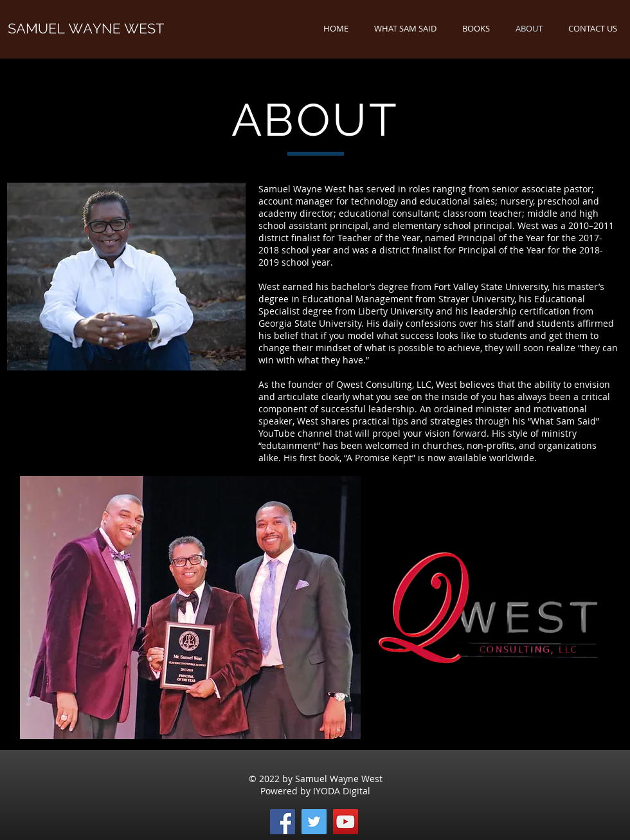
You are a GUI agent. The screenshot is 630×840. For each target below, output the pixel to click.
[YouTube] (346, 822)
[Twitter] (314, 822)
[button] (476, 29)
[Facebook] (283, 822)
